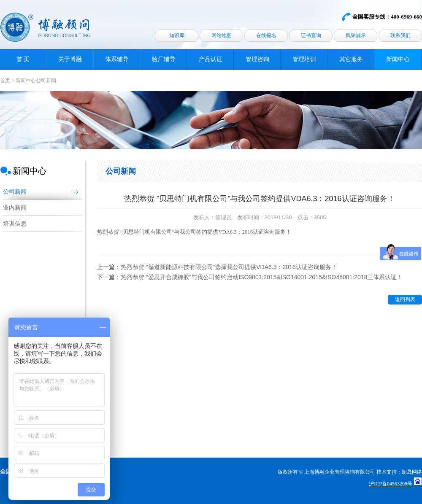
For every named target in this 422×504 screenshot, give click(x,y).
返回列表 (405, 299)
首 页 (23, 59)
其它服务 (351, 59)
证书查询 (311, 35)
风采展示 (356, 35)
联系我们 (400, 35)
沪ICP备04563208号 (391, 484)
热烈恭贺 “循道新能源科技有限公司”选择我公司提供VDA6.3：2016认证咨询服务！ (229, 267)
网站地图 (222, 35)
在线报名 (266, 35)
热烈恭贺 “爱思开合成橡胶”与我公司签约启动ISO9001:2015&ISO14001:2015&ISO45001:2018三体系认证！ (262, 277)
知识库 (177, 35)
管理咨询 (257, 59)
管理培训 (304, 59)
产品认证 (211, 59)
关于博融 (70, 59)
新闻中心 (398, 59)
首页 (5, 81)
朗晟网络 (412, 472)
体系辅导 (117, 59)
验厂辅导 (164, 59)
